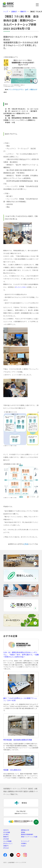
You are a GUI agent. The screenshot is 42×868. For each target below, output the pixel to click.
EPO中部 (6, 839)
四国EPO (6, 846)
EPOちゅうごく (8, 844)
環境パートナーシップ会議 (29, 837)
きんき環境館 (7, 841)
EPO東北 (6, 835)
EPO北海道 (7, 832)
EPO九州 (6, 848)
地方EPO (6, 830)
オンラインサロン (21, 287)
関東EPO (23, 12)
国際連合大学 (25, 830)
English (23, 846)
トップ (6, 12)
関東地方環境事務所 (27, 835)
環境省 (23, 832)
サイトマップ (25, 841)
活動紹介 (14, 12)
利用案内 (24, 844)
